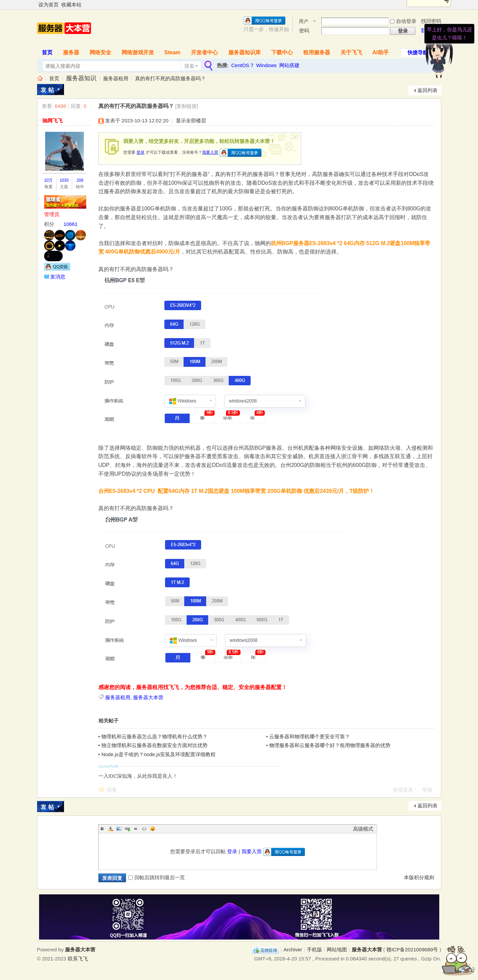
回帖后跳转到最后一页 (157, 877)
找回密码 (431, 21)
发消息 (58, 277)
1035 (64, 180)
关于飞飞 (351, 52)
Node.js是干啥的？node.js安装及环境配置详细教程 (158, 754)
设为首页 (49, 5)
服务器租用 (116, 78)
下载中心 (282, 52)
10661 (71, 224)
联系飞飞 (78, 959)
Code (144, 829)
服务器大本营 (40, 78)
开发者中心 (204, 52)
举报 (427, 790)
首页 (47, 52)
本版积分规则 (419, 877)
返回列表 (427, 90)
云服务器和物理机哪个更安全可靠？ (310, 736)
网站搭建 (289, 65)
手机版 (314, 949)
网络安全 (100, 52)
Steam (172, 52)
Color (110, 829)
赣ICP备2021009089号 (412, 949)
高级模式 (363, 829)
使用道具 (403, 790)
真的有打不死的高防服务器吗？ (170, 78)
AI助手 (381, 52)
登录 (140, 152)
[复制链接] (187, 106)
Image (119, 829)
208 (80, 180)
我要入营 (210, 152)
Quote (136, 829)
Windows (266, 65)
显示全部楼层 (191, 121)
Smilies (153, 829)
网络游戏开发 (138, 52)
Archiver (293, 949)
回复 (112, 790)
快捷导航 (418, 52)
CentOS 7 (243, 65)
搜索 (189, 66)
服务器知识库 (245, 52)
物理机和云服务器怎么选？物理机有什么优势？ (154, 736)
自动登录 (403, 21)
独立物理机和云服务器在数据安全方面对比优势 (154, 745)
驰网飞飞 (53, 121)
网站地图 (337, 949)
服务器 (71, 52)
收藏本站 (71, 5)
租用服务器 (317, 52)
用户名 (304, 22)
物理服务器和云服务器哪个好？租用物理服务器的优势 (330, 745)
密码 (304, 31)
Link (127, 829)
